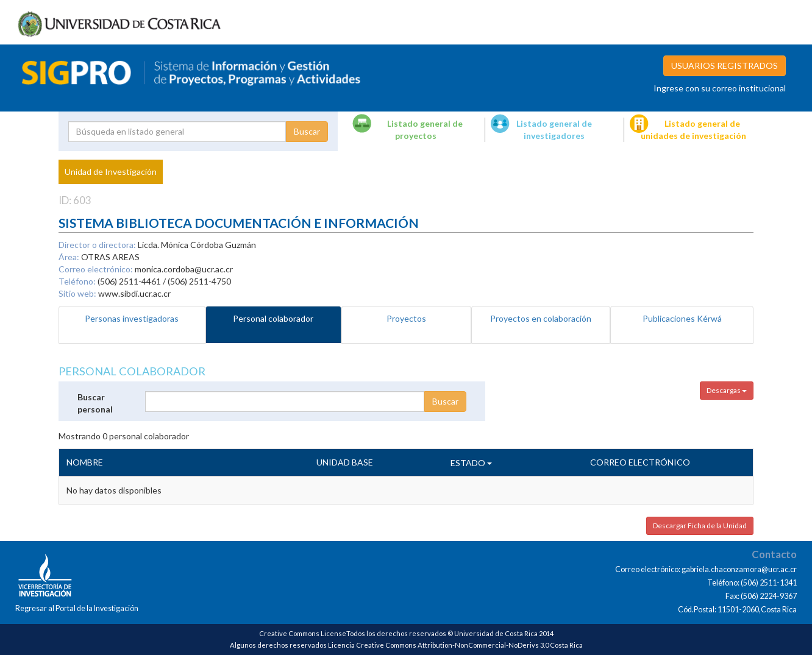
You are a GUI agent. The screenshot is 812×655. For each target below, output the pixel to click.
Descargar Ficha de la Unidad (700, 526)
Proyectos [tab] (406, 318)
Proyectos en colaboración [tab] (541, 318)
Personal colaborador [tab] (273, 318)
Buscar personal (95, 403)
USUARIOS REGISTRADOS (725, 65)
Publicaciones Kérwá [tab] (682, 318)
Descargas (727, 390)
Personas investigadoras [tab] (132, 318)
